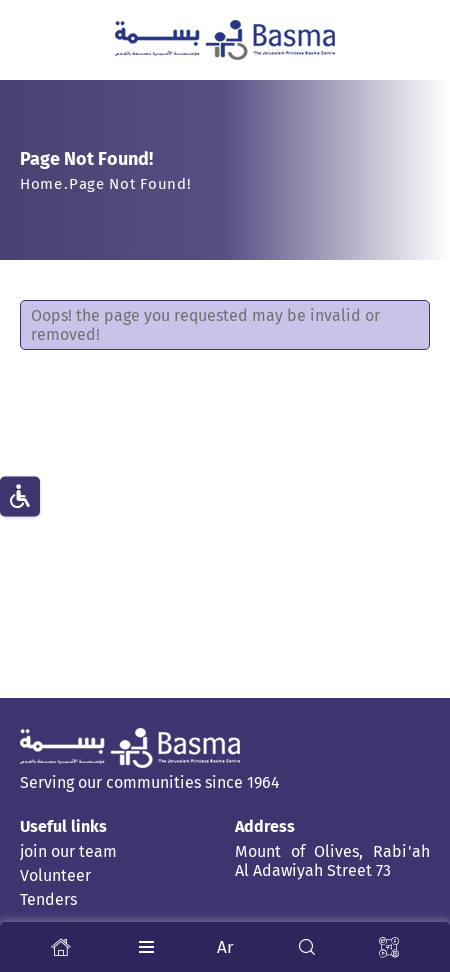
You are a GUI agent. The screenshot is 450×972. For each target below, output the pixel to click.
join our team (68, 851)
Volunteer (55, 875)
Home (41, 184)
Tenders (48, 899)
